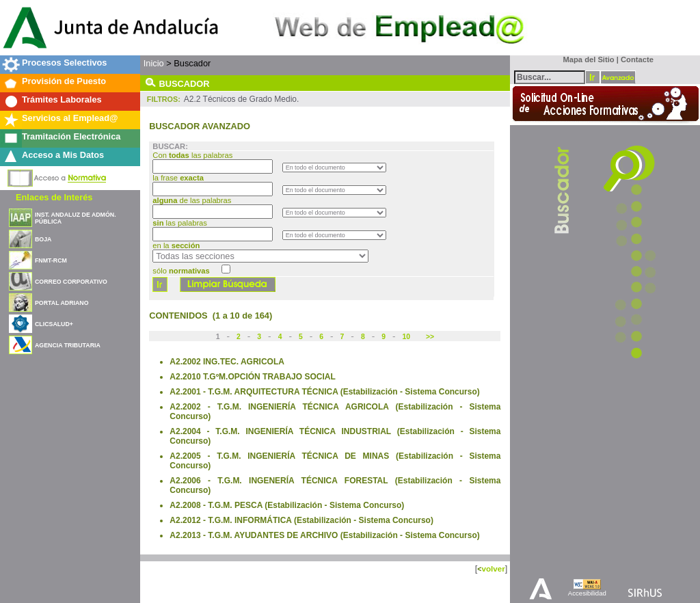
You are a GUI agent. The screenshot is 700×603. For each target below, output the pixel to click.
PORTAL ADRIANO (62, 303)
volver (493, 568)
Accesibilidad (587, 593)
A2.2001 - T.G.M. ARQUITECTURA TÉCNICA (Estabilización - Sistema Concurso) (324, 392)
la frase (179, 178)
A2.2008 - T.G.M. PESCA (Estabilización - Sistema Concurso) (287, 505)
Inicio (154, 63)
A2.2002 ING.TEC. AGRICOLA (227, 362)
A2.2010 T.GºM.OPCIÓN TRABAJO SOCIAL (252, 377)
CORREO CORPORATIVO (71, 282)
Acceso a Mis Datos (63, 155)
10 (407, 337)
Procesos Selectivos (64, 63)
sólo (181, 271)
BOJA (43, 239)
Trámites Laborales (62, 99)
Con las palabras (193, 155)
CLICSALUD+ (54, 324)
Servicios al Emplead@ (70, 118)
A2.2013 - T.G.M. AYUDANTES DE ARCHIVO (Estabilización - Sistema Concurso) (324, 535)
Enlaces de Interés (54, 197)
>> (429, 337)
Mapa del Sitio (585, 59)
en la (176, 245)
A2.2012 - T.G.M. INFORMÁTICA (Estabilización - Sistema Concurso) (301, 520)
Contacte (637, 59)
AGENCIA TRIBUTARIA (68, 345)
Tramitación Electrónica (71, 136)
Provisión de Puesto (64, 81)
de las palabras (192, 200)
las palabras (180, 223)
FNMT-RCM (51, 260)
